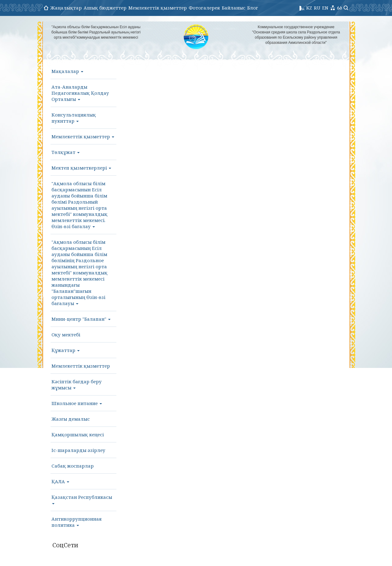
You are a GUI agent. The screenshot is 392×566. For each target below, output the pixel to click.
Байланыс (234, 8)
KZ (309, 8)
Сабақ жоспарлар (73, 466)
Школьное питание (77, 403)
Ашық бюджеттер (105, 8)
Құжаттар (66, 350)
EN (325, 8)
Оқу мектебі (66, 335)
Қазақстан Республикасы (82, 499)
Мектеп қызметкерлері (81, 168)
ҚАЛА (60, 481)
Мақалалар (67, 71)
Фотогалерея (204, 8)
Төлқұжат (66, 152)
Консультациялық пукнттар (74, 118)
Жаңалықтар (66, 8)
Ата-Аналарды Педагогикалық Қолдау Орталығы (80, 93)
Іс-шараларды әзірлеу (78, 450)
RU (317, 8)
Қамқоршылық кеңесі (78, 434)
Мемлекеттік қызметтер (158, 8)
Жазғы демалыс (71, 419)
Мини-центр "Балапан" (81, 319)
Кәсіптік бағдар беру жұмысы (77, 384)
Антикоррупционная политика (77, 522)
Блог (253, 8)
